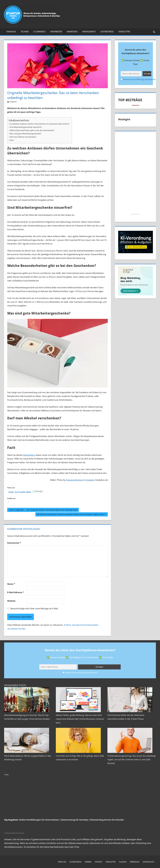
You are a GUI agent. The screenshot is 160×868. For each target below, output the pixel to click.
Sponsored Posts (15, 685)
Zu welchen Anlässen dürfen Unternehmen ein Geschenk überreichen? (40, 124)
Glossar (123, 862)
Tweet (11, 492)
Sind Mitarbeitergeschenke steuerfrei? (26, 127)
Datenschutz (149, 862)
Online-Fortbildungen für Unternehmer (39, 820)
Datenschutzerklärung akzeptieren (139, 79)
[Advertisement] (136, 171)
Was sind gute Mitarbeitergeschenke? (25, 134)
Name (11, 584)
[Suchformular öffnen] (154, 32)
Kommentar (14, 543)
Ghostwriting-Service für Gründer (107, 820)
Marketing (72, 32)
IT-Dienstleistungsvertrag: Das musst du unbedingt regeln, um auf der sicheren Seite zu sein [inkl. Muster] (132, 760)
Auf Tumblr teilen (23, 492)
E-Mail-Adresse (16, 592)
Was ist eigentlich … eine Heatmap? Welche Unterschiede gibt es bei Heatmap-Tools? (44, 510)
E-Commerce (39, 32)
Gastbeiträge (107, 32)
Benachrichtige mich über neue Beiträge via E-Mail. (34, 609)
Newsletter (124, 32)
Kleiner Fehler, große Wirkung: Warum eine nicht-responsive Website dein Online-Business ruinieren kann (80, 719)
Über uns (62, 862)
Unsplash (89, 480)
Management (89, 32)
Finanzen (11, 32)
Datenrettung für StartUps (75, 820)
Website (11, 601)
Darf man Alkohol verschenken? (23, 137)
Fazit (12, 140)
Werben (88, 862)
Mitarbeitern (29, 455)
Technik (25, 32)
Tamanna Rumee (74, 480)
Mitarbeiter (56, 32)
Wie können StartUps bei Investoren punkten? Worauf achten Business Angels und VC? (71, 515)
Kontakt (99, 862)
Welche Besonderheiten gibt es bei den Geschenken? (32, 130)
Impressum (135, 862)
